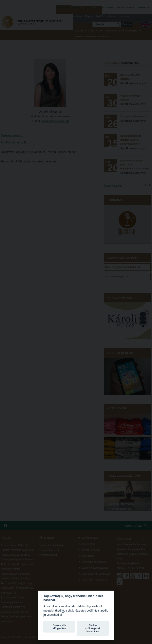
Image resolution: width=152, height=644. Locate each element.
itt (63, 611)
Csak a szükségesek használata (93, 628)
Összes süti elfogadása (59, 627)
